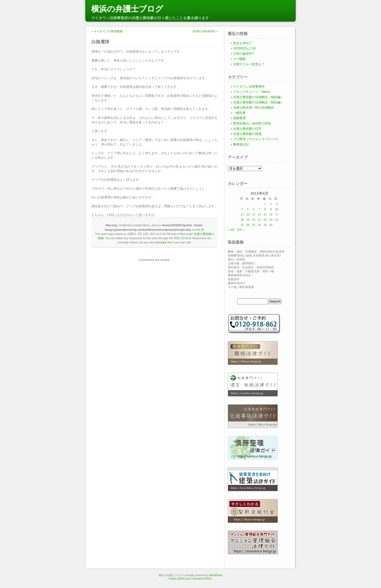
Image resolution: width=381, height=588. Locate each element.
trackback (161, 242)
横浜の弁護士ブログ (127, 9)
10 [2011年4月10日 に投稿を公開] (276, 209)
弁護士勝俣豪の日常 (247, 129)
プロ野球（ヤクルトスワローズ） (257, 139)
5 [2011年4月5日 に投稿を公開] (248, 209)
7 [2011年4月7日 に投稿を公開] (259, 209)
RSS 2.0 (179, 238)
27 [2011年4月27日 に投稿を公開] (254, 225)
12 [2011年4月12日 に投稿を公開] (248, 214)
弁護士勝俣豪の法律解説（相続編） (258, 97)
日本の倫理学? (243, 54)
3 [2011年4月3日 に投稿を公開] (276, 204)
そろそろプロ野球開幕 (108, 31)
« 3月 (231, 230)
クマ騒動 (239, 59)
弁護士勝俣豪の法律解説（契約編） (258, 102)
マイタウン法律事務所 (249, 87)
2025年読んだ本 (244, 48)
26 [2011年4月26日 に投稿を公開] (248, 225)
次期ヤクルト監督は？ (249, 64)
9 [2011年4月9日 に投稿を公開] (271, 209)
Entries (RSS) (177, 579)
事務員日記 (241, 144)
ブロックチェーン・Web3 (251, 92)
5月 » (240, 230)
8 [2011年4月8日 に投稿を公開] (265, 209)
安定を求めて (243, 43)
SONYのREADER (204, 31)
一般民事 (239, 113)
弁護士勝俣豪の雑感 (247, 134)
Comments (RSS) (201, 579)
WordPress (216, 575)
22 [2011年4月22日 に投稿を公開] (265, 220)
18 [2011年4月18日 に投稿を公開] (242, 220)
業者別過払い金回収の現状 (252, 123)
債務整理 (239, 118)
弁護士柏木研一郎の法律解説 (254, 108)
